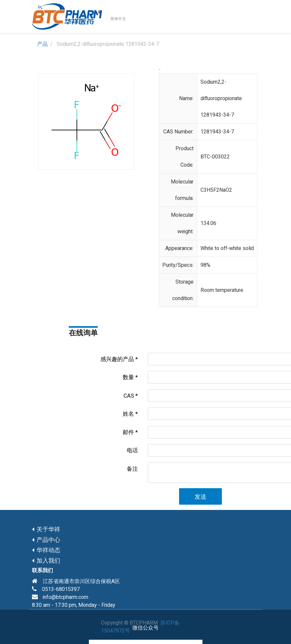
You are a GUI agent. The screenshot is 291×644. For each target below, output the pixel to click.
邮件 (128, 432)
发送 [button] (200, 497)
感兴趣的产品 (117, 359)
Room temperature (222, 290)
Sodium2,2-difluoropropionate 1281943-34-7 (221, 98)
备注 (132, 469)
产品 (42, 44)
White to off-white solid (227, 248)
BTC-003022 (215, 157)
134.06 (208, 223)
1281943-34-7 (217, 132)
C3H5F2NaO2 (216, 190)
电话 (132, 450)
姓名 (128, 414)
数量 (128, 377)
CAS (129, 396)
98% (205, 265)
